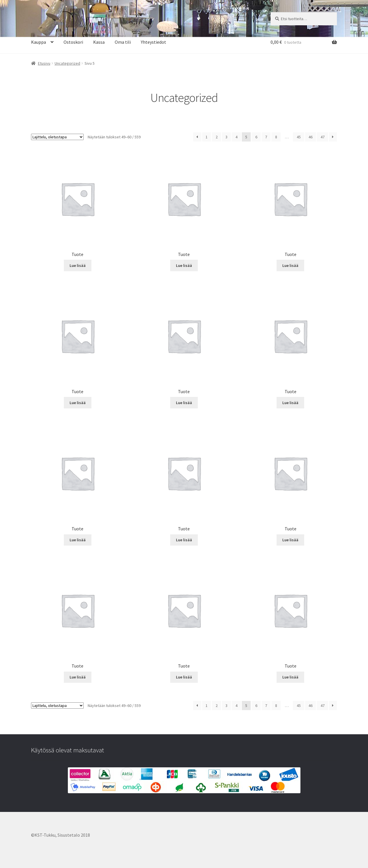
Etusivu (44, 63)
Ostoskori (73, 42)
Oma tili (123, 42)
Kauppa (39, 42)
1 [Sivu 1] (207, 137)
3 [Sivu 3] (226, 137)
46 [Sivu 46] (310, 137)
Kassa (99, 42)
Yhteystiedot (154, 42)
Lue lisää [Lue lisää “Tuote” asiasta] (78, 265)
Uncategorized (67, 63)
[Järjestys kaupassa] (57, 137)
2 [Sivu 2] (217, 137)
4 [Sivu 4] (236, 137)
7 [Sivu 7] (266, 137)
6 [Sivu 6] (256, 137)
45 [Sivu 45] (299, 137)
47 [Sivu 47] (323, 137)
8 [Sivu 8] (276, 137)
